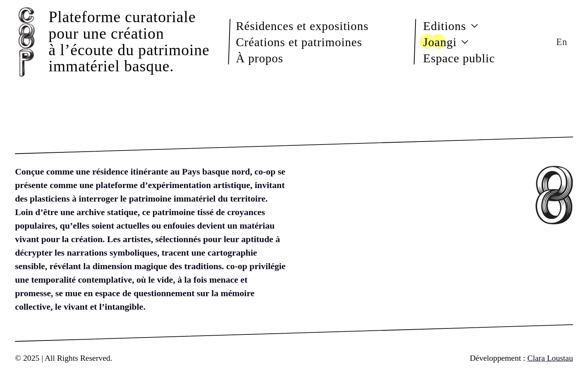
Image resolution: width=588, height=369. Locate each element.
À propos (259, 58)
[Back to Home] (28, 42)
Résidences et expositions (302, 26)
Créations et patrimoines (299, 42)
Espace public (459, 58)
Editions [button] (451, 26)
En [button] (562, 42)
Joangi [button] (446, 42)
